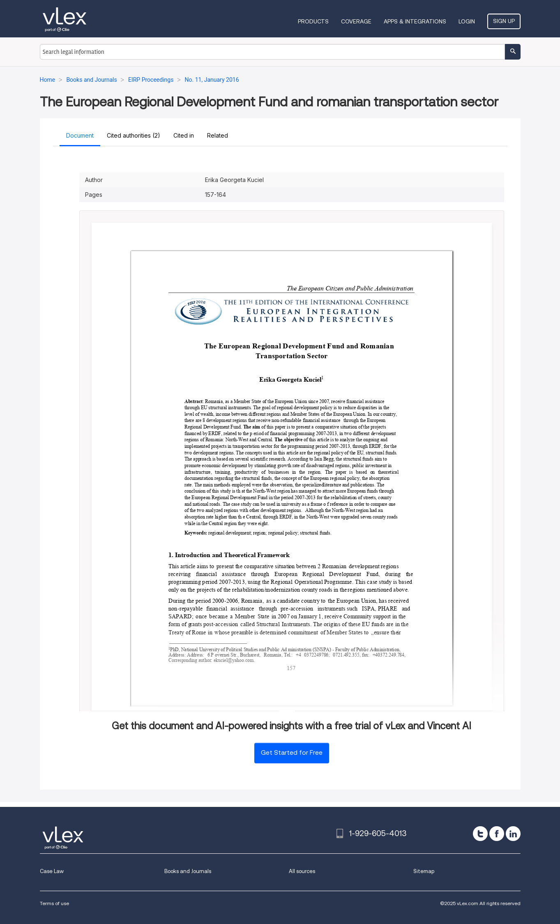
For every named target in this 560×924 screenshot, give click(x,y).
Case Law (52, 871)
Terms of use (54, 903)
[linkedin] (513, 834)
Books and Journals (188, 871)
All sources (302, 871)
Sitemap (424, 871)
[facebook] (497, 834)
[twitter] (480, 834)
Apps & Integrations (415, 21)
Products (313, 21)
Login (467, 21)
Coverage (356, 21)
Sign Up (504, 21)
